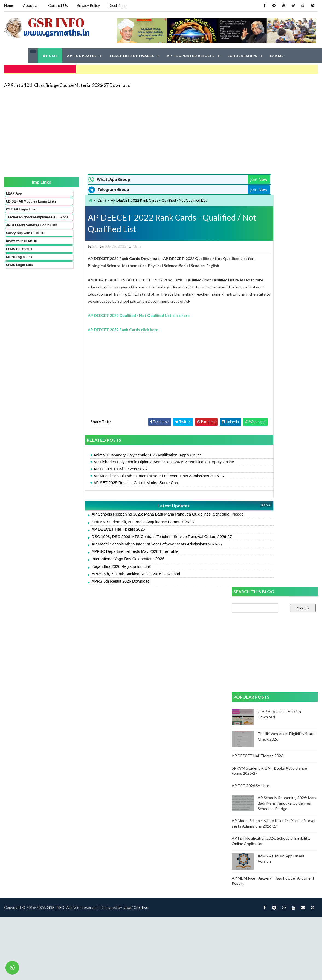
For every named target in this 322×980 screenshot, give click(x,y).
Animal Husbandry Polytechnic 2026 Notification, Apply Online (117, 455)
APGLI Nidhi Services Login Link (23, 233)
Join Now (213, 178)
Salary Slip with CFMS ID (25, 243)
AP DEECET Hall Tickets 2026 (90, 469)
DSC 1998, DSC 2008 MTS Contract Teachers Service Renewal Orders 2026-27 (131, 536)
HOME (50, 55)
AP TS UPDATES (82, 55)
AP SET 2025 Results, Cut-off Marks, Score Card (106, 482)
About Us (31, 5)
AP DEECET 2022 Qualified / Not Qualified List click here (108, 315)
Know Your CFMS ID (21, 251)
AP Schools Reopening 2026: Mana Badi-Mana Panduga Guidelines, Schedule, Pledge (137, 514)
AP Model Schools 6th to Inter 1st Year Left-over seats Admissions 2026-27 (128, 475)
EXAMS (277, 55)
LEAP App (14, 192)
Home (9, 5)
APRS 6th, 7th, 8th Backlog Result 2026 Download (105, 573)
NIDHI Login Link (19, 267)
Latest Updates (135, 505)
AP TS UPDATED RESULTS (191, 55)
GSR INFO (55, 607)
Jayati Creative (135, 607)
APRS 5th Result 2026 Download (90, 581)
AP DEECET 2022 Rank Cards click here (93, 329)
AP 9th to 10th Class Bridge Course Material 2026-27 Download (67, 83)
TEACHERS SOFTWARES (132, 55)
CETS (71, 199)
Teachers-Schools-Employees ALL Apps (22, 221)
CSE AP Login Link (21, 212)
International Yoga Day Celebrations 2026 (97, 559)
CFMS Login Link (19, 275)
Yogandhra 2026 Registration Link (91, 566)
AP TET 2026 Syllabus (251, 372)
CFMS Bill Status (19, 259)
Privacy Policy (88, 5)
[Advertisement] (138, 129)
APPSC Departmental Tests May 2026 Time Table (104, 551)
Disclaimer (117, 5)
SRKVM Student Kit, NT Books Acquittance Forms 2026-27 (112, 521)
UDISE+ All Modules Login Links (21, 202)
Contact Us (58, 5)
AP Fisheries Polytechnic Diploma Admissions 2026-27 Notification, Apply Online (133, 462)
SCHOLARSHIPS (242, 55)
